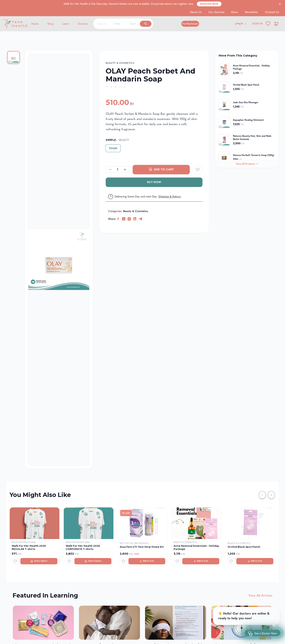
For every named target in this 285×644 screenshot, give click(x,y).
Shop (50, 24)
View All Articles (260, 595)
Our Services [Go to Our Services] (216, 12)
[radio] (107, 87)
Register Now (209, 4)
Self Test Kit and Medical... (135, 543)
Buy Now (154, 182)
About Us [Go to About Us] (196, 12)
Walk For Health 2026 (24, 542)
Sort (133, 24)
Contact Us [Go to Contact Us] (272, 12)
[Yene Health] (34, 24)
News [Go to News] (235, 12)
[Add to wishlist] (198, 170)
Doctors (83, 24)
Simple (113, 148)
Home (35, 24)
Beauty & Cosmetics (120, 63)
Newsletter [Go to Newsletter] (251, 12)
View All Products (247, 164)
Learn (66, 24)
